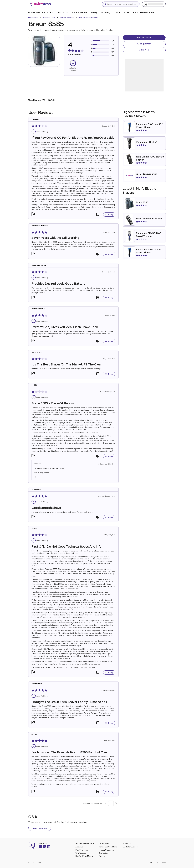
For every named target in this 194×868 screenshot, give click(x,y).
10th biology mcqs (42, 473)
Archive (102, 856)
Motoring (106, 12)
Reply (109, 215)
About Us (79, 847)
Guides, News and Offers (40, 12)
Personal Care (49, 17)
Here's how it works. (104, 30)
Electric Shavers (67, 17)
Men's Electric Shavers (88, 17)
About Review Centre (144, 12)
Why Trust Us (81, 853)
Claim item (144, 50)
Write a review (144, 38)
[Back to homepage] (40, 4)
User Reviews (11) (37, 100)
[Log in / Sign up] (154, 4)
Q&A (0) (52, 100)
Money (94, 12)
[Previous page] (106, 803)
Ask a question (144, 44)
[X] (45, 847)
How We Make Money (84, 856)
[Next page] (116, 803)
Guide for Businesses (132, 847)
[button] (33, 214)
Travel (117, 12)
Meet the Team (82, 850)
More (127, 12)
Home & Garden (79, 12)
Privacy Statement (107, 850)
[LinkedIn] (49, 847)
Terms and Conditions (108, 847)
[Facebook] (41, 847)
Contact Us (104, 853)
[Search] (123, 4)
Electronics (62, 12)
